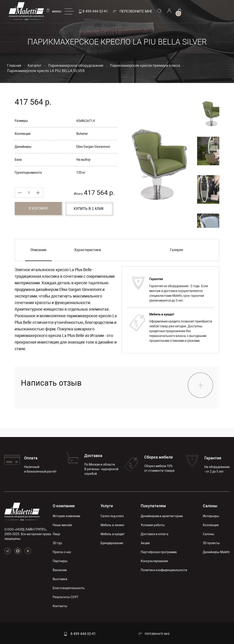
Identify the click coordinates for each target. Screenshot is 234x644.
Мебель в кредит (113, 534)
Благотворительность (69, 588)
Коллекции (211, 525)
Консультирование (154, 561)
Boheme (82, 134)
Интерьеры (211, 516)
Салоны (210, 506)
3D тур (57, 543)
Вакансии (60, 570)
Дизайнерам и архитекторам (162, 516)
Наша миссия (62, 525)
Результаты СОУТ (66, 597)
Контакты (60, 606)
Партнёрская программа (159, 552)
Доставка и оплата (155, 534)
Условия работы (153, 525)
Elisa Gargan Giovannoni (93, 147)
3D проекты (211, 543)
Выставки (60, 579)
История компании (66, 516)
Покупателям (153, 506)
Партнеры (60, 561)
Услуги (107, 506)
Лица (56, 534)
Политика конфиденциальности (164, 570)
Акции (145, 543)
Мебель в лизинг (112, 525)
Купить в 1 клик (89, 209)
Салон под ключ (112, 516)
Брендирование (112, 543)
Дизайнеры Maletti (216, 552)
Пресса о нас (62, 552)
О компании (64, 506)
